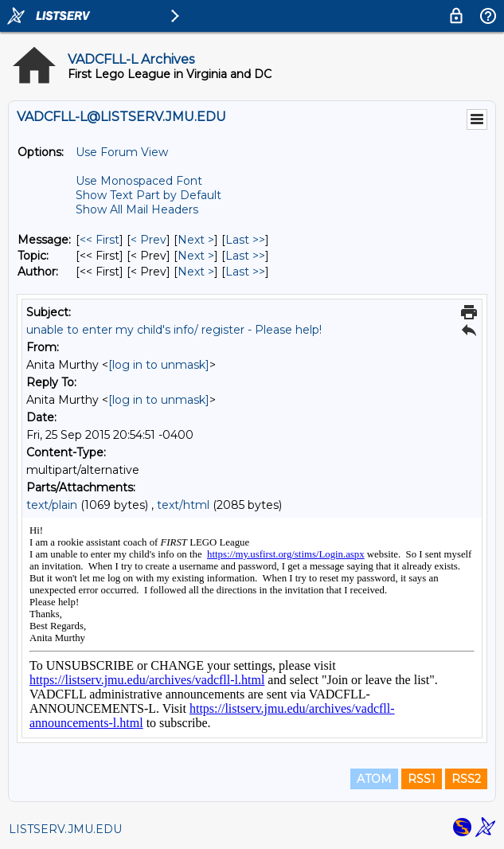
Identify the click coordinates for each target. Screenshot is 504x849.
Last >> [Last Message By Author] (245, 272)
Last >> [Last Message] (245, 240)
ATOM (374, 779)
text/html (183, 505)
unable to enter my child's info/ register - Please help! (174, 330)
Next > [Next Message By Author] (196, 272)
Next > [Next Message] (196, 240)
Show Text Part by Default (148, 195)
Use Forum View (122, 152)
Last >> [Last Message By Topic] (245, 256)
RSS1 (422, 779)
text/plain (52, 505)
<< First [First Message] (100, 240)
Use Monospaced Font (139, 181)
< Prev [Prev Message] (148, 240)
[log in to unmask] (159, 365)
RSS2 (466, 779)
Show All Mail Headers (137, 209)
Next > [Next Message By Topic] (196, 256)
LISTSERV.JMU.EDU (65, 829)
